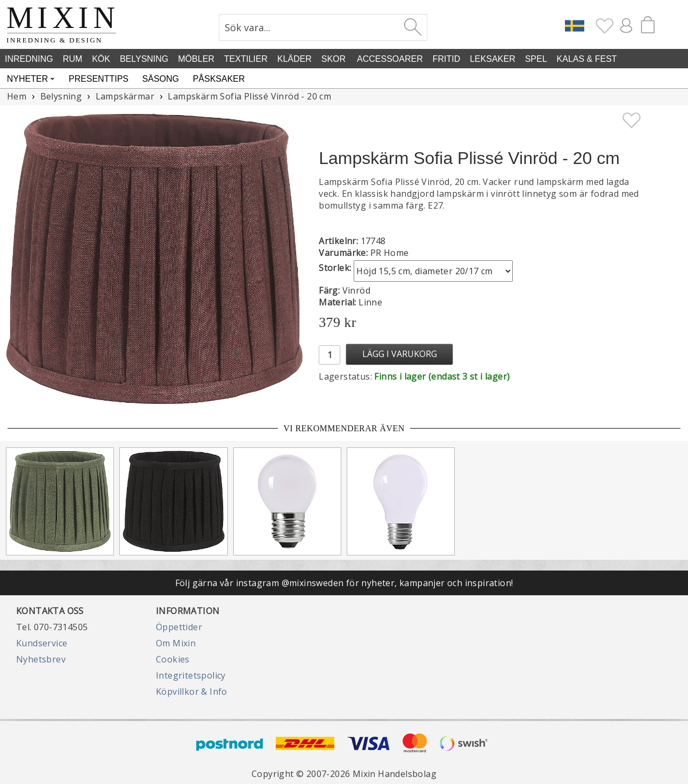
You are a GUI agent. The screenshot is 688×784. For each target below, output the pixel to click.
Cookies (173, 659)
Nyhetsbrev (41, 659)
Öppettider (179, 627)
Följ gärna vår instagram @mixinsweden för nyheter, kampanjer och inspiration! (344, 583)
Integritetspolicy (191, 675)
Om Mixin (176, 643)
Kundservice (42, 643)
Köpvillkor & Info (192, 692)
